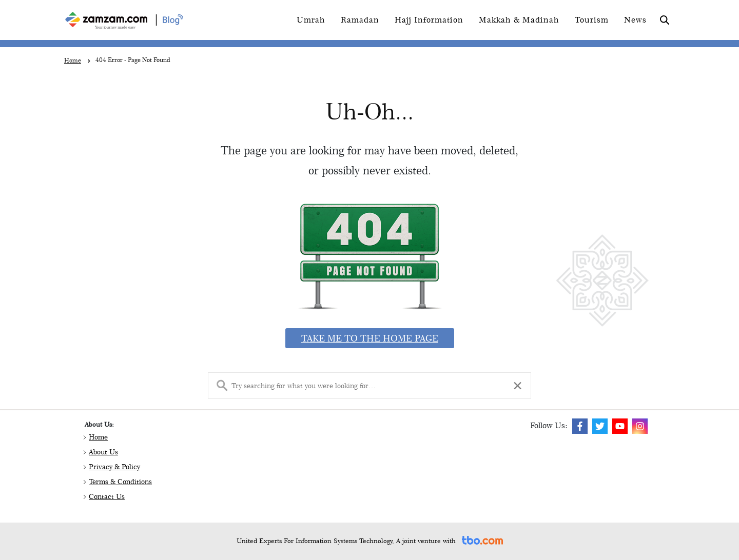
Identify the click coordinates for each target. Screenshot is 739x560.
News (635, 20)
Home (98, 437)
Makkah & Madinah (519, 20)
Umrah (311, 20)
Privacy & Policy (114, 467)
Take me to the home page (370, 338)
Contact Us (107, 496)
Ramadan (360, 20)
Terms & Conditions (120, 482)
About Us (103, 452)
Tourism (592, 20)
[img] (580, 426)
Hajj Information (429, 20)
